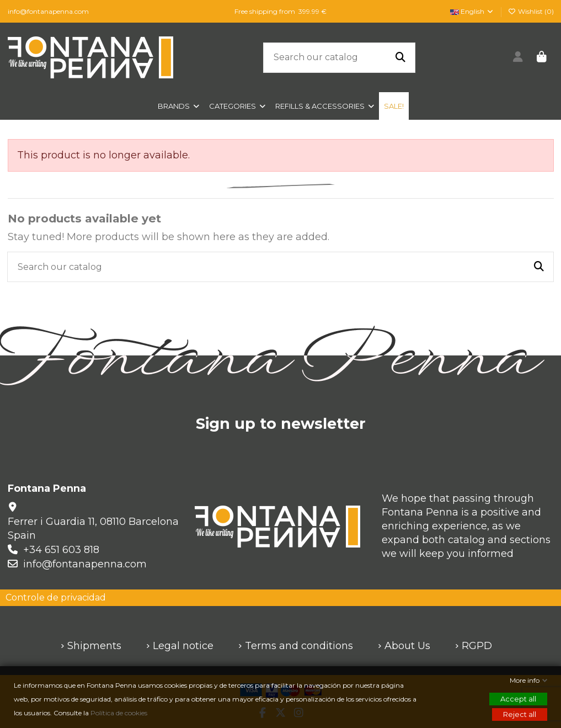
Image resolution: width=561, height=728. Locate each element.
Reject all (520, 714)
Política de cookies (120, 713)
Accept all (518, 699)
